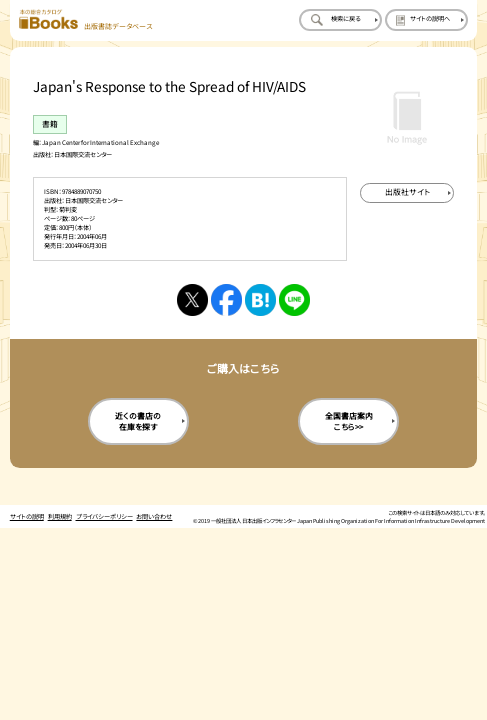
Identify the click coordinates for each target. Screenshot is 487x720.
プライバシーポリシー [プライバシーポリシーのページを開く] (104, 516)
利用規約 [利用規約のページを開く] (60, 516)
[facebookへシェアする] (226, 299)
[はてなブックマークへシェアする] (260, 299)
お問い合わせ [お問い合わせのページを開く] (154, 516)
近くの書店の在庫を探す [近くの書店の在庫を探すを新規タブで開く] (138, 421)
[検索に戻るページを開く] (340, 20)
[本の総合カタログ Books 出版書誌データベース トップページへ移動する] (85, 20)
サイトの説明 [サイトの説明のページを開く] (27, 516)
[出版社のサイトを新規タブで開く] (407, 192)
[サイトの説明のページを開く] (426, 20)
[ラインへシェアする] (294, 299)
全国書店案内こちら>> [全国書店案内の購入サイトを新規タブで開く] (349, 421)
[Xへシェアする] (192, 299)
